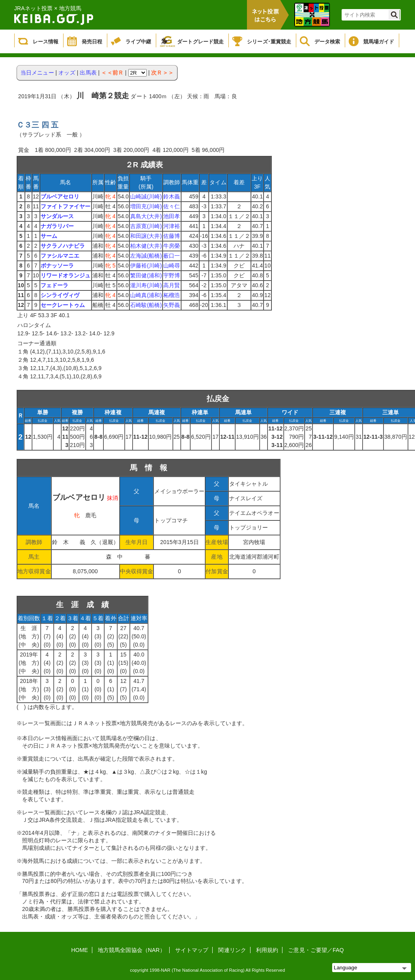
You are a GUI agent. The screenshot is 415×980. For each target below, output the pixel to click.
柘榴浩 (172, 295)
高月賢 (172, 285)
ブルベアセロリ (60, 196)
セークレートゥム (63, 305)
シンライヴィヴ (60, 295)
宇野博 (172, 275)
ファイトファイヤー (66, 206)
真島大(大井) (146, 216)
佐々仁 (172, 206)
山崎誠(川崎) (146, 196)
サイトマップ (192, 950)
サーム (49, 236)
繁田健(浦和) (146, 275)
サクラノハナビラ (63, 246)
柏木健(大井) (146, 246)
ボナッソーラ (57, 266)
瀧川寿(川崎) (146, 285)
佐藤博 (172, 236)
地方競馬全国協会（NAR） (132, 950)
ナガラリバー (57, 226)
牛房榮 (172, 246)
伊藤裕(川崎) (146, 266)
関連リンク (232, 950)
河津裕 (172, 226)
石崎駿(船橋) (146, 305)
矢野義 (172, 305)
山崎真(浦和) (146, 295)
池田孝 (172, 216)
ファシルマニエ (60, 256)
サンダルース (57, 216)
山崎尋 (172, 266)
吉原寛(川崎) (146, 226)
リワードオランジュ (66, 275)
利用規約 (267, 950)
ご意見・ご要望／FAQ (316, 950)
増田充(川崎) (146, 206)
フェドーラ (55, 285)
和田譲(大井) (146, 236)
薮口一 (172, 256)
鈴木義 (172, 196)
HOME (80, 950)
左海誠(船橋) (146, 256)
